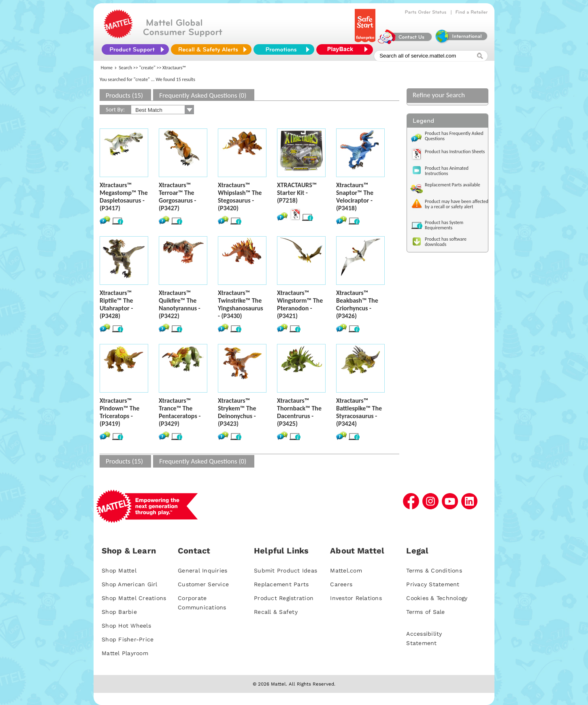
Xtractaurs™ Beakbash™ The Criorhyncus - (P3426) (357, 304)
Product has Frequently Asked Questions (454, 136)
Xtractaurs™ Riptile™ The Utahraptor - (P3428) (116, 304)
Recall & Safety (276, 612)
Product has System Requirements (444, 225)
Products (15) (124, 95)
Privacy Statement (433, 584)
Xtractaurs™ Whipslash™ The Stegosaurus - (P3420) (240, 197)
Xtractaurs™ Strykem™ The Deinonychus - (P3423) (237, 412)
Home (107, 68)
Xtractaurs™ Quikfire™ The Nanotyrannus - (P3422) (180, 304)
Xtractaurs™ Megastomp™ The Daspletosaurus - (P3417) (124, 197)
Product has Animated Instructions (447, 171)
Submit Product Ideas (285, 570)
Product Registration (284, 598)
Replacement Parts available (453, 185)
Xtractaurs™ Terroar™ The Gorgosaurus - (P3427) (177, 197)
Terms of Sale (425, 612)
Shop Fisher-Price (128, 639)
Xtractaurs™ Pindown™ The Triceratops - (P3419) (119, 412)
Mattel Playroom (125, 653)
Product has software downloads (446, 242)
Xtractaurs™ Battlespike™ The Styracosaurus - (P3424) (359, 412)
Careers (341, 584)
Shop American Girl (130, 584)
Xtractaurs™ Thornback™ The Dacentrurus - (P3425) (299, 412)
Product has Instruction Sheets (455, 152)
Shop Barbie (119, 612)
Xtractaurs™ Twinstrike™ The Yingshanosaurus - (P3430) (241, 304)
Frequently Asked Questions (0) (203, 95)
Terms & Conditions (434, 570)
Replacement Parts (281, 584)
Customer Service (203, 584)
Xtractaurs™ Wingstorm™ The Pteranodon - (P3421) (300, 304)
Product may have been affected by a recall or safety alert (457, 204)
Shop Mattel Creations (134, 598)
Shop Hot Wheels (126, 626)
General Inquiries (202, 570)
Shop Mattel (119, 570)
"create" (147, 68)
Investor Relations (356, 598)
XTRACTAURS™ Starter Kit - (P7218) (297, 193)
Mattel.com (346, 570)
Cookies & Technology (437, 598)
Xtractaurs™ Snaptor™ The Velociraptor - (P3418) (355, 197)
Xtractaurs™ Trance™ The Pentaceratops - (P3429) (180, 412)
